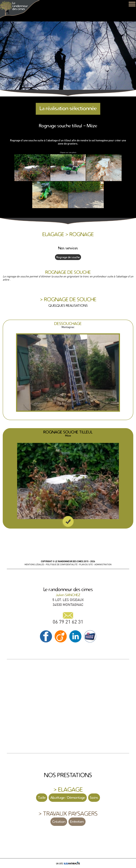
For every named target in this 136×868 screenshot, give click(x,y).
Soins (94, 797)
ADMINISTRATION (103, 564)
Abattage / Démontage (68, 797)
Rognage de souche (68, 257)
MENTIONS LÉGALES (34, 564)
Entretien (77, 822)
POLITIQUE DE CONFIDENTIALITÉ (62, 564)
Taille (42, 797)
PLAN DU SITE (86, 564)
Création (59, 822)
